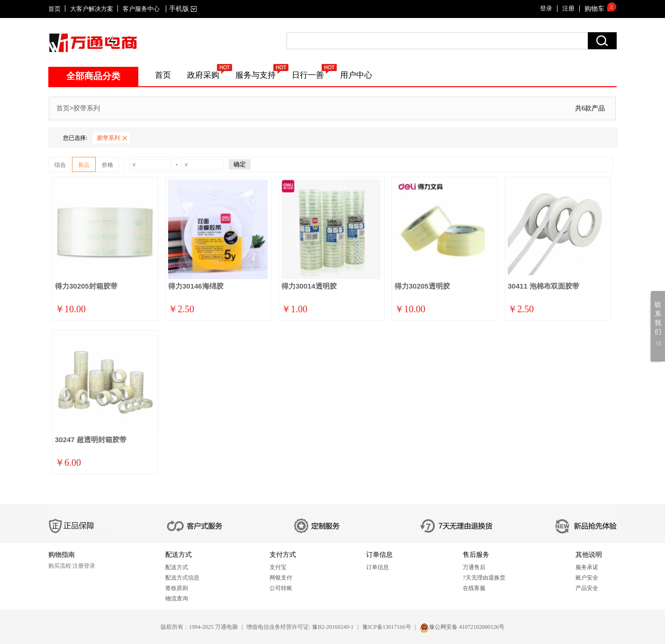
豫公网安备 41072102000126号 (467, 627)
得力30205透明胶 (422, 286)
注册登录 (84, 566)
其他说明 (589, 555)
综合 (60, 165)
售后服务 (476, 555)
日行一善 (308, 75)
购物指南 (62, 555)
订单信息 (379, 555)
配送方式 (179, 555)
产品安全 (587, 588)
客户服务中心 (141, 9)
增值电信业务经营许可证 (278, 627)
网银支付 (281, 578)
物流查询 (177, 599)
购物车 (594, 9)
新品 (84, 165)
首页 (54, 9)
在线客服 (474, 588)
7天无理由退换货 (484, 578)
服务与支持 (256, 75)
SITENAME (93, 43)
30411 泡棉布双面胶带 (544, 286)
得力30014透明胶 (309, 286)
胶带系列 (87, 108)
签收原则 (177, 588)
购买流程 (60, 566)
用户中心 (356, 75)
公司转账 (281, 588)
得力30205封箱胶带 (86, 286)
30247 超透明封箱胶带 (91, 440)
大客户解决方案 (92, 9)
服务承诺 (587, 567)
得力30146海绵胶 (196, 286)
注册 (568, 8)
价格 (108, 165)
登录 (546, 8)
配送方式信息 (182, 578)
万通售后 (474, 567)
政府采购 (203, 75)
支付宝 (278, 567)
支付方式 (283, 555)
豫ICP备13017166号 (387, 627)
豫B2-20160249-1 (333, 627)
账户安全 (587, 578)
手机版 (181, 9)
